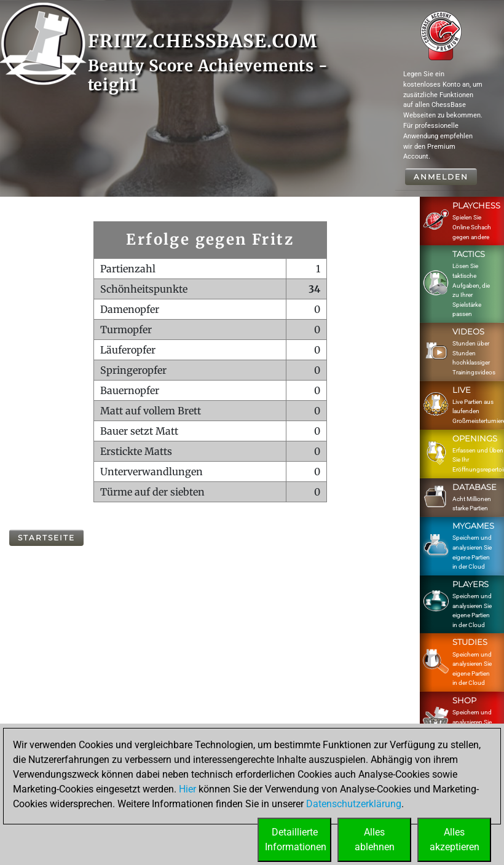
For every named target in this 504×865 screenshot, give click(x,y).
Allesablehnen (375, 839)
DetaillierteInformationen (296, 839)
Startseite (46, 538)
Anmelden (441, 177)
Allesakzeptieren (455, 839)
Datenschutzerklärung (354, 804)
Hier (187, 789)
